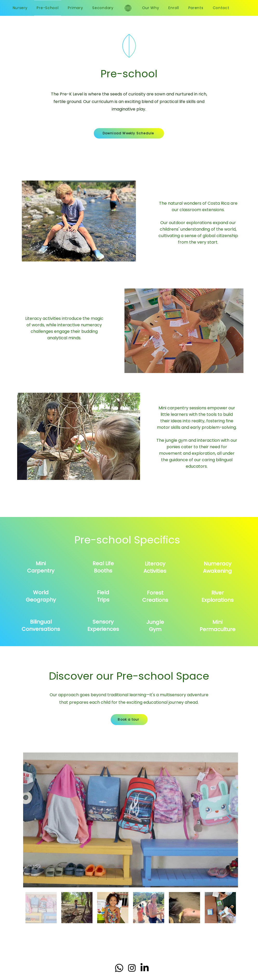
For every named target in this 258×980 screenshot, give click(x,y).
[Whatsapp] (119, 968)
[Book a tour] (129, 720)
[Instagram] (132, 968)
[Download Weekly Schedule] (129, 133)
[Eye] (128, 8)
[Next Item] (229, 820)
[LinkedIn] (145, 968)
